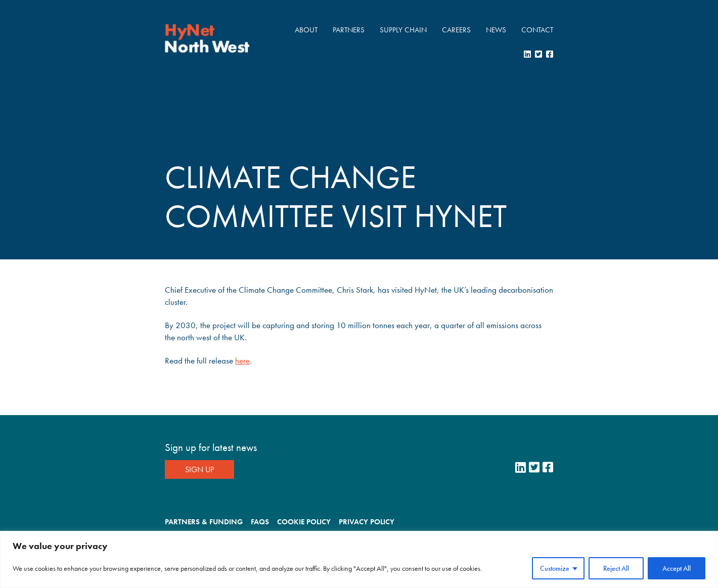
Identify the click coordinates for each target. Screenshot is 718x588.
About (306, 30)
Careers (456, 30)
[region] (359, 559)
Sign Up (199, 469)
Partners (349, 30)
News (496, 30)
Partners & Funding (204, 522)
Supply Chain (403, 30)
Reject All (616, 568)
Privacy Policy (367, 522)
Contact (537, 30)
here (242, 360)
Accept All (677, 568)
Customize (555, 568)
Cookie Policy (304, 522)
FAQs (260, 522)
